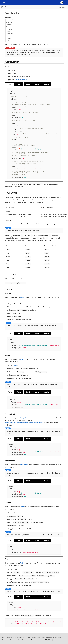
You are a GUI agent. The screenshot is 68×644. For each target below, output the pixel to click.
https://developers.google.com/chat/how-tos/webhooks (24, 423)
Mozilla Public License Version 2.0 (38, 640)
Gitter (9, 31)
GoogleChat (11, 34)
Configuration (10, 20)
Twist (9, 40)
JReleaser (6, 3)
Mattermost (11, 36)
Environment (10, 22)
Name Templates (21, 80)
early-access (62, 7)
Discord (10, 29)
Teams (9, 38)
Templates (9, 25)
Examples (9, 27)
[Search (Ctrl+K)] (62, 3)
